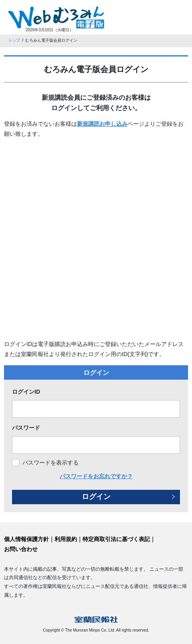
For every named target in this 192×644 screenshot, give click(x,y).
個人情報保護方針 (26, 539)
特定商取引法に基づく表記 (116, 539)
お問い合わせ (21, 549)
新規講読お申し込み (102, 124)
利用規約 (66, 539)
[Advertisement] (96, 239)
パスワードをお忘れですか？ (96, 476)
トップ (14, 40)
